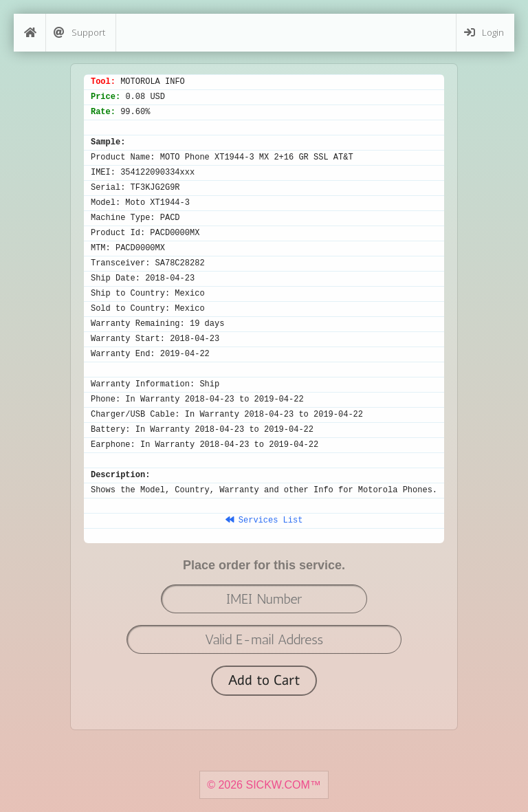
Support (79, 33)
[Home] (30, 33)
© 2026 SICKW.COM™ (264, 785)
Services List (264, 520)
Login (484, 33)
